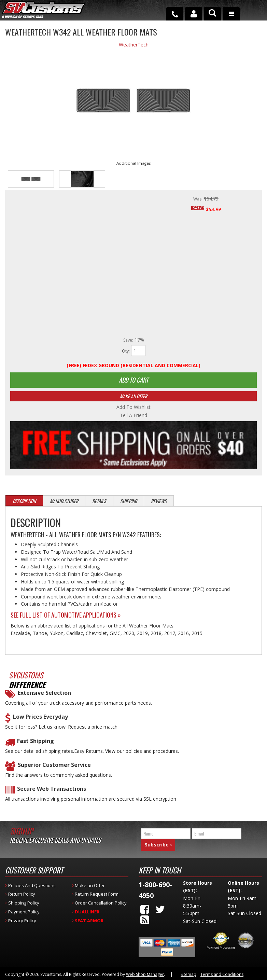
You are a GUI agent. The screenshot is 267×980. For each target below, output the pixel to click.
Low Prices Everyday (40, 717)
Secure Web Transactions (52, 789)
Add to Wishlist (133, 407)
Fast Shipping (36, 741)
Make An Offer (133, 396)
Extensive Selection (44, 693)
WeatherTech (134, 45)
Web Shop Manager (145, 974)
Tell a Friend (133, 415)
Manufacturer (64, 501)
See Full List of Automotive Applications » (66, 615)
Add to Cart (133, 380)
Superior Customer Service (54, 765)
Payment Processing (221, 948)
